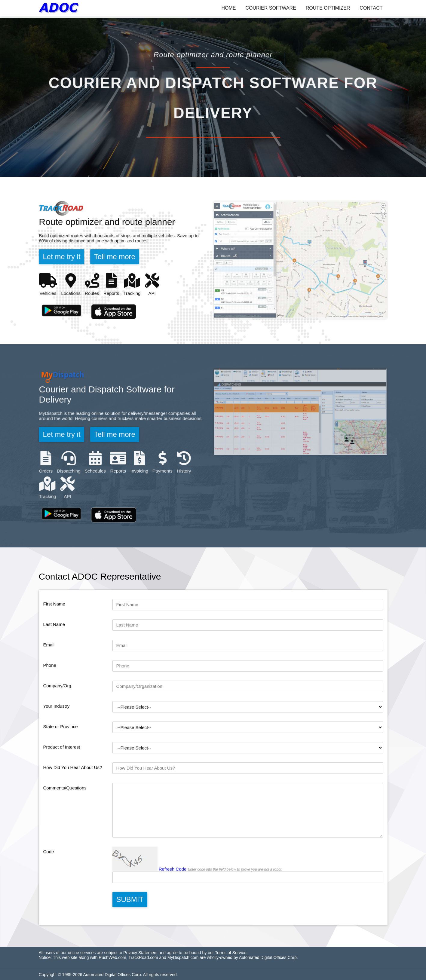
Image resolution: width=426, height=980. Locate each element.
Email (49, 673)
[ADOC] (60, 8)
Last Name (54, 652)
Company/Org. (58, 714)
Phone (50, 693)
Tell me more (115, 257)
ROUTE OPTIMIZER (328, 8)
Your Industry (57, 734)
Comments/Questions (65, 816)
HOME (229, 8)
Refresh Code (173, 897)
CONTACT (371, 8)
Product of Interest (62, 775)
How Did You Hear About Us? (73, 795)
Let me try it (63, 257)
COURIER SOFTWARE (271, 8)
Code (49, 879)
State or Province (61, 754)
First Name (54, 632)
